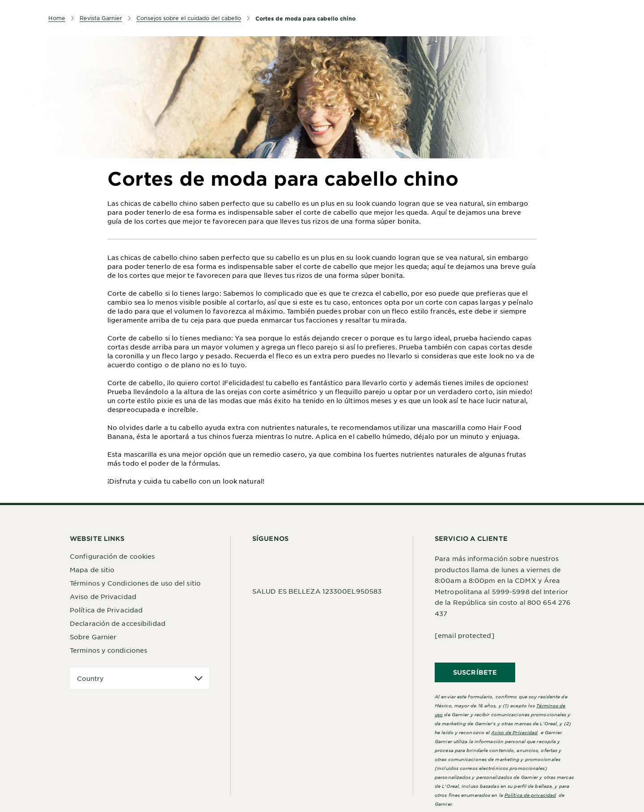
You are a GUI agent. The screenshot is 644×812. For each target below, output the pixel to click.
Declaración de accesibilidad (118, 623)
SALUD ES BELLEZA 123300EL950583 (317, 591)
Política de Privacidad (106, 610)
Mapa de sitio (92, 570)
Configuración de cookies (112, 556)
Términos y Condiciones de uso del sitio (135, 583)
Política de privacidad (530, 795)
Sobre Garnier (93, 637)
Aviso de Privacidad (103, 596)
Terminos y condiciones (108, 650)
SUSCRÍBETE (475, 672)
